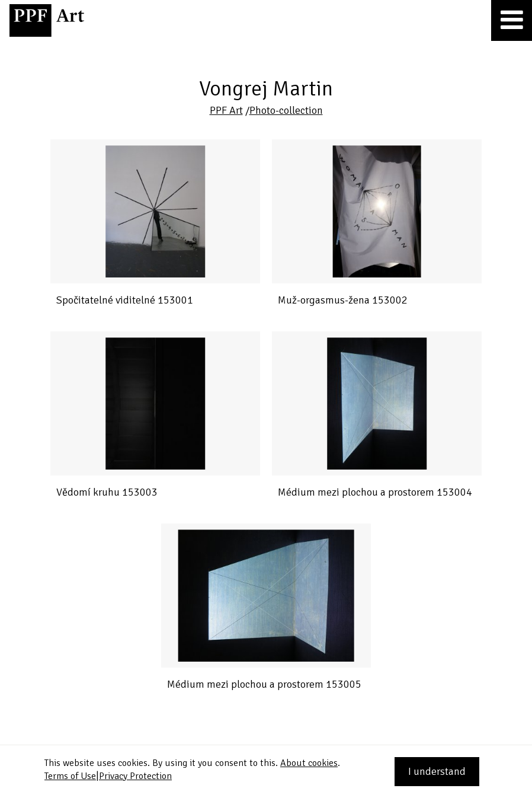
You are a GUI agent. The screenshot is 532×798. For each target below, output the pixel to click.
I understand (437, 771)
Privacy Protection (135, 776)
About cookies (309, 763)
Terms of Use (70, 776)
